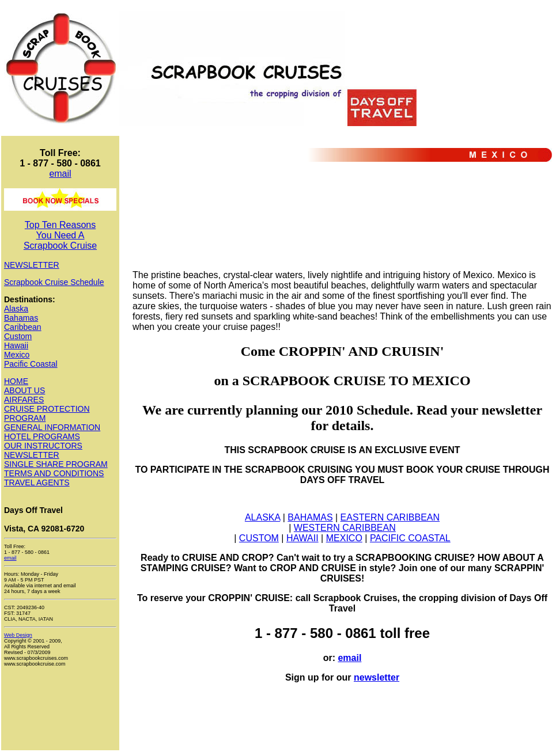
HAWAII (302, 538)
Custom (18, 336)
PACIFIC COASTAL (410, 538)
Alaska (16, 309)
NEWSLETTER (32, 265)
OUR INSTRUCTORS (43, 446)
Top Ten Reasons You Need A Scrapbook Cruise (60, 235)
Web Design (18, 635)
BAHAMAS (310, 517)
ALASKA (262, 517)
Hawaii (16, 345)
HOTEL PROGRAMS (42, 436)
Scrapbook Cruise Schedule (54, 282)
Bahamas (21, 318)
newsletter (377, 677)
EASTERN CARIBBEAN (390, 517)
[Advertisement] (178, 225)
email (60, 174)
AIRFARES (24, 400)
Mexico (17, 355)
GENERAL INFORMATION (52, 427)
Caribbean (23, 327)
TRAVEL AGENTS (37, 483)
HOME (16, 381)
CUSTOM (259, 538)
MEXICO (344, 538)
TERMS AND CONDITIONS (54, 473)
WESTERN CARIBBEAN (345, 528)
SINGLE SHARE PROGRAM (56, 464)
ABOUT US (24, 390)
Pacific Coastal (31, 364)
